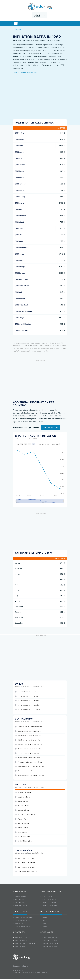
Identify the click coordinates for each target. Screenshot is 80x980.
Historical (17, 29)
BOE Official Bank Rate (22, 920)
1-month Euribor (19, 900)
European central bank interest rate (28, 753)
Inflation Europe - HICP (49, 943)
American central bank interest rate (28, 727)
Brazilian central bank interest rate (28, 736)
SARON (44, 917)
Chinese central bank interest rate (28, 749)
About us (25, 966)
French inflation (22, 819)
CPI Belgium (20, 139)
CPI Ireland (19, 222)
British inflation (22, 801)
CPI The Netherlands (23, 311)
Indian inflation (22, 828)
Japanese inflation (23, 837)
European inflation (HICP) (25, 815)
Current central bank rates (23, 917)
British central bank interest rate (27, 740)
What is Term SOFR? (48, 900)
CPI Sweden (20, 299)
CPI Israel (19, 228)
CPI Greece (19, 190)
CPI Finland (20, 171)
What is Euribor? (20, 897)
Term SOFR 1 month (48, 903)
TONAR (44, 926)
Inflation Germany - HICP (50, 946)
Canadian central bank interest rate (28, 744)
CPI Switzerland (21, 305)
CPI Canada (20, 152)
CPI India (19, 209)
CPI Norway (20, 260)
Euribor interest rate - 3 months (27, 701)
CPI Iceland (20, 203)
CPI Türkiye (20, 318)
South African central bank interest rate (30, 775)
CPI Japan (19, 241)
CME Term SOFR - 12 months (26, 872)
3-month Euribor (19, 903)
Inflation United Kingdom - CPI (24, 943)
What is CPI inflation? (21, 938)
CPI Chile (19, 158)
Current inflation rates (49, 938)
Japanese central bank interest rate (29, 762)
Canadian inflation (23, 806)
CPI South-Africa (22, 286)
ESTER (44, 920)
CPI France (19, 178)
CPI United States (22, 330)
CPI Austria (20, 133)
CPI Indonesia (21, 216)
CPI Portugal (20, 267)
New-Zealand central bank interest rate (30, 766)
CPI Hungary (20, 197)
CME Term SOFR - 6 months (26, 867)
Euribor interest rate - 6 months (27, 705)
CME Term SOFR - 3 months (26, 863)
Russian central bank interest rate (28, 771)
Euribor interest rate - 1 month (27, 696)
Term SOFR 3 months (49, 906)
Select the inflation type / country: (26, 428)
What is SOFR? (46, 897)
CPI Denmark (20, 165)
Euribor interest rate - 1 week (26, 692)
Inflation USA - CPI (20, 941)
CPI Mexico (19, 254)
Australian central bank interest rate (29, 731)
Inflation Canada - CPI (21, 946)
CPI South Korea (22, 279)
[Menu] (16, 24)
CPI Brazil (19, 146)
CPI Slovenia (20, 273)
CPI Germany (20, 184)
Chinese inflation (22, 810)
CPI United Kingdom (23, 324)
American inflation (23, 797)
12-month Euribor (20, 906)
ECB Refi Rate (19, 923)
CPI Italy (18, 235)
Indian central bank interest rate (27, 758)
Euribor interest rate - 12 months (27, 710)
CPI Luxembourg (22, 248)
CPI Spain (19, 292)
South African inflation (24, 841)
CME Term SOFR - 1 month (25, 858)
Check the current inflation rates (25, 73)
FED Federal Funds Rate (22, 926)
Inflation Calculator (23, 793)
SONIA (44, 923)
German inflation (22, 823)
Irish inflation (21, 832)
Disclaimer (16, 966)
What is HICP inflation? (49, 941)
